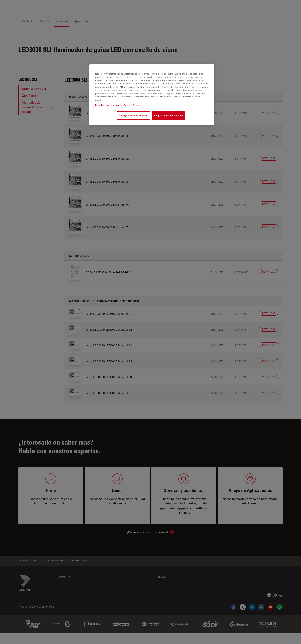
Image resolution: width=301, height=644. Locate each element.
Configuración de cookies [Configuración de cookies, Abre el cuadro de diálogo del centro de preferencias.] (133, 115)
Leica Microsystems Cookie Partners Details (118, 105)
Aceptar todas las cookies (168, 115)
